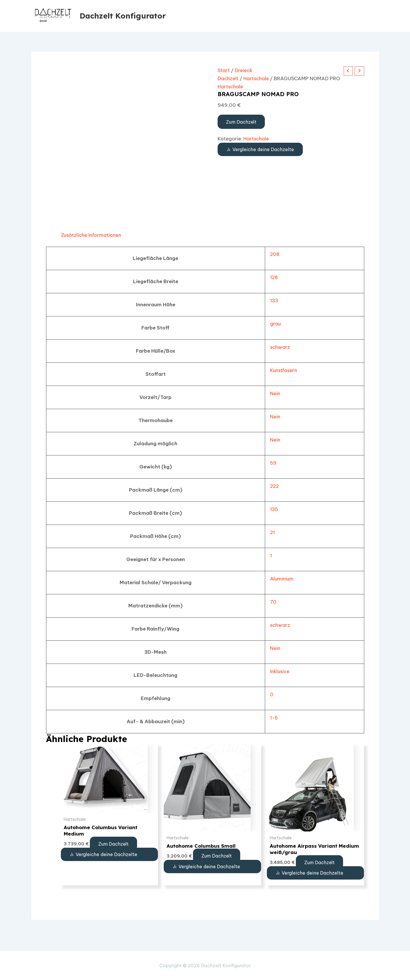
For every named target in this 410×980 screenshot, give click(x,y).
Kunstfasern (282, 370)
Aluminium (280, 579)
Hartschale (257, 78)
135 (272, 509)
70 (271, 602)
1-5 (272, 718)
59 (271, 463)
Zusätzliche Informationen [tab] (92, 235)
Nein (273, 393)
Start (224, 70)
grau (273, 324)
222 (273, 486)
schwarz (278, 347)
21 (271, 532)
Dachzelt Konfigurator (123, 16)
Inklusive (278, 671)
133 (272, 301)
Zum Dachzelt (242, 122)
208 (273, 254)
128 (272, 277)
